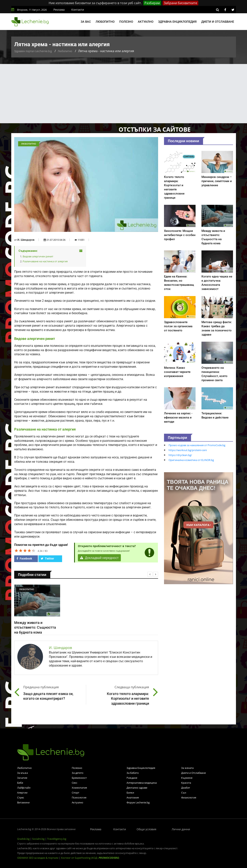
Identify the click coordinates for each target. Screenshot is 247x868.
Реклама (59, 10)
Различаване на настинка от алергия (45, 261)
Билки (130, 793)
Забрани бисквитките (180, 3)
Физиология (189, 797)
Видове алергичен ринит (38, 256)
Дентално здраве (137, 788)
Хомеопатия (79, 788)
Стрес (21, 797)
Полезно (126, 22)
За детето (78, 773)
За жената (187, 768)
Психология (79, 797)
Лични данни (181, 829)
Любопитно (105, 22)
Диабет (186, 788)
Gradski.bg (23, 839)
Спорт (75, 793)
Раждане (132, 778)
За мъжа (22, 773)
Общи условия (146, 829)
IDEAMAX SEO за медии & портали (38, 858)
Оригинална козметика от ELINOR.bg (191, 460)
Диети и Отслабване (193, 773)
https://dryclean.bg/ (180, 455)
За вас (86, 22)
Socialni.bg (38, 839)
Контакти (78, 10)
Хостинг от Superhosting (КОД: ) (90, 858)
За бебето (133, 773)
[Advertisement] (124, 94)
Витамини (23, 802)
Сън (184, 793)
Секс (75, 783)
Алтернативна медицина (142, 783)
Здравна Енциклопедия (141, 768)
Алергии (22, 793)
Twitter (47, 559)
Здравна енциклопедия (177, 22)
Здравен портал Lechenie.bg (33, 51)
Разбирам (152, 3)
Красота (186, 783)
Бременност (79, 778)
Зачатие (22, 778)
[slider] (25, 550)
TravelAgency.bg (57, 839)
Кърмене (187, 778)
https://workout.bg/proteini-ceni (188, 450)
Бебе (20, 783)
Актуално (146, 22)
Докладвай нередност (99, 558)
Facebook (24, 559)
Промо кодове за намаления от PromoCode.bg (197, 445)
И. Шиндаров (26, 240)
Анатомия (133, 797)
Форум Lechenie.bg (138, 802)
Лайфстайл (24, 788)
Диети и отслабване (218, 22)
